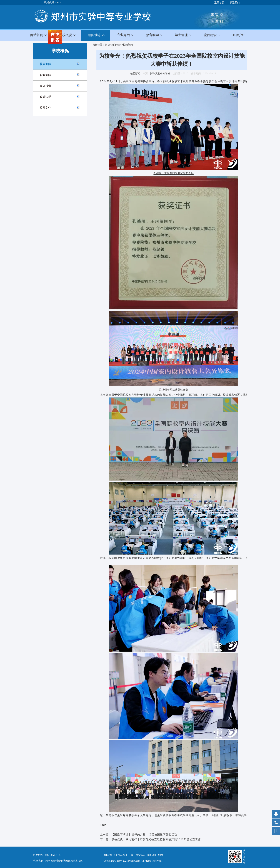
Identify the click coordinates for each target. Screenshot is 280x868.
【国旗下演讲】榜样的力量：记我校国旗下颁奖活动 (144, 834)
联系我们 (235, 3)
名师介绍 (239, 35)
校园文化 (45, 108)
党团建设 (210, 35)
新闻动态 (116, 45)
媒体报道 (45, 86)
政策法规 (45, 97)
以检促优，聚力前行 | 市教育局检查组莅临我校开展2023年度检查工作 (156, 839)
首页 (107, 45)
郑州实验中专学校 (160, 73)
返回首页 (219, 3)
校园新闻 (45, 64)
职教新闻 (45, 75)
